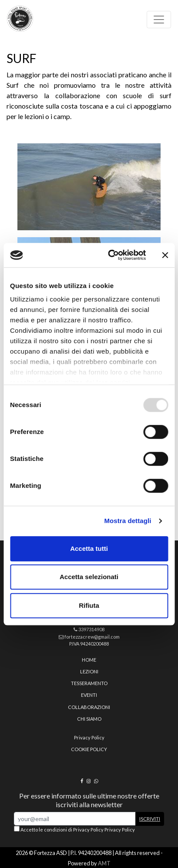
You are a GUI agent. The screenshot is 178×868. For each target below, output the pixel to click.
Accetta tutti (89, 548)
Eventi (89, 695)
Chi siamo (89, 719)
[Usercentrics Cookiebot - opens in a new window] (110, 255)
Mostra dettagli (128, 521)
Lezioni (89, 671)
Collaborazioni (89, 707)
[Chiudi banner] (165, 255)
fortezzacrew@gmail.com (89, 637)
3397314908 (89, 629)
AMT (104, 863)
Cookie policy (89, 749)
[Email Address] (75, 819)
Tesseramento (89, 683)
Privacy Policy (89, 737)
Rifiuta (89, 605)
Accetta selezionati (89, 577)
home (89, 660)
